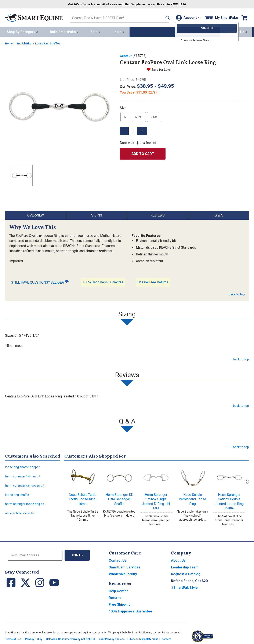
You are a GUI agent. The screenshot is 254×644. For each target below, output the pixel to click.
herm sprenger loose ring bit (26, 505)
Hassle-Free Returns (153, 281)
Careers (166, 638)
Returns (115, 597)
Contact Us (118, 560)
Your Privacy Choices (112, 638)
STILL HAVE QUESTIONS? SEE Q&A (40, 281)
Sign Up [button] (77, 554)
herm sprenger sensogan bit (26, 486)
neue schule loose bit (21, 515)
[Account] (187, 17)
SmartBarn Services (125, 566)
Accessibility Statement (144, 638)
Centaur (126, 55)
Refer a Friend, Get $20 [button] (189, 580)
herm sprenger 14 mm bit (24, 476)
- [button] (124, 130)
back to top (236, 293)
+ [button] (142, 130)
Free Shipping (120, 604)
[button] (162, 17)
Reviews (158, 214)
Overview (36, 214)
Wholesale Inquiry (123, 573)
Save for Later (162, 69)
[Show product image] (59, 106)
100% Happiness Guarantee (103, 281)
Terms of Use (13, 638)
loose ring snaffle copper (23, 467)
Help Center (118, 590)
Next (247, 481)
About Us (178, 560)
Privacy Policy (34, 638)
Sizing (97, 214)
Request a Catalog (186, 573)
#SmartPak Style (184, 587)
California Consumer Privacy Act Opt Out (70, 638)
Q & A (219, 214)
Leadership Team (185, 566)
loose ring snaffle (18, 496)
